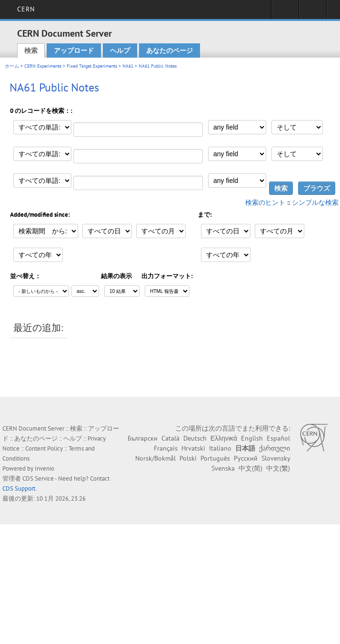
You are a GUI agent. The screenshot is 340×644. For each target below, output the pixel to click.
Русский (246, 458)
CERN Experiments (43, 66)
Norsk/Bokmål (155, 458)
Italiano (220, 448)
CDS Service (38, 478)
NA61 (128, 66)
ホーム (12, 66)
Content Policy (44, 448)
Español (278, 438)
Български (143, 438)
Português (215, 458)
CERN (26, 9)
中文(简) (250, 468)
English (252, 438)
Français (166, 448)
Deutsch (195, 438)
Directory (313, 12)
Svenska (223, 468)
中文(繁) (278, 468)
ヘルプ (120, 50)
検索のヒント (265, 202)
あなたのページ (170, 50)
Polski (188, 458)
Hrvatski (193, 448)
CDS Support (19, 488)
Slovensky (276, 458)
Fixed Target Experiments (92, 66)
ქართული (275, 448)
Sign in (285, 12)
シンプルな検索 (315, 202)
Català (170, 438)
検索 (31, 50)
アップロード (74, 50)
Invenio (45, 468)
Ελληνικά (224, 438)
